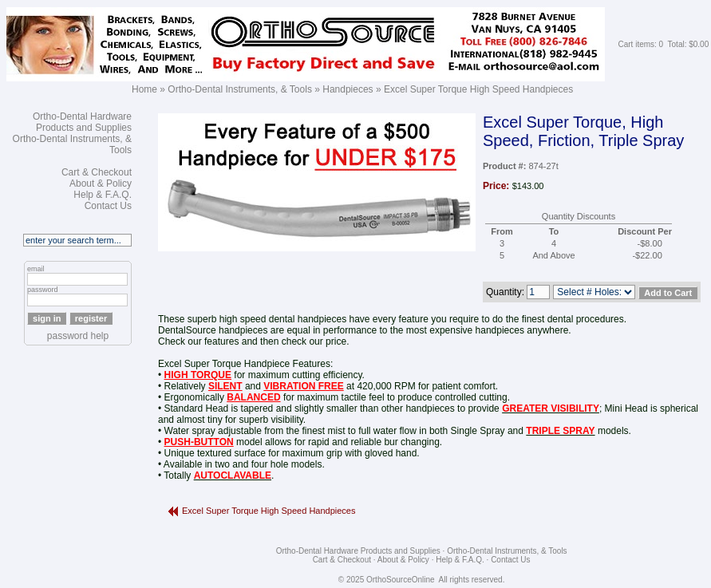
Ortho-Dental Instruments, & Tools (240, 89)
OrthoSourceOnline (401, 580)
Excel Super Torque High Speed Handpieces (478, 89)
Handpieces (348, 89)
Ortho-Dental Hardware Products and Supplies (82, 122)
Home (144, 89)
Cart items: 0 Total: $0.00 (663, 44)
